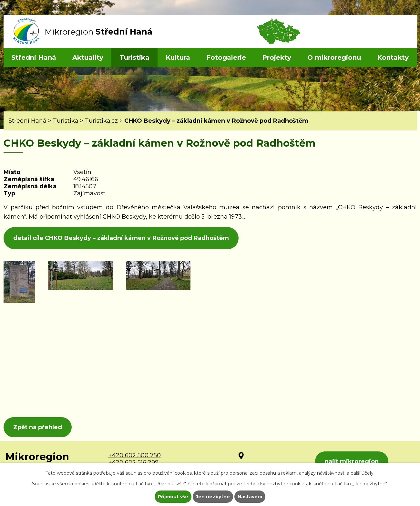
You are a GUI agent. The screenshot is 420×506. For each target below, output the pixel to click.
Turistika (134, 57)
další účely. (363, 473)
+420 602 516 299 (133, 462)
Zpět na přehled (38, 427)
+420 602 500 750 (135, 455)
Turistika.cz (101, 121)
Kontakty (393, 57)
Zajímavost (89, 193)
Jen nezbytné (213, 497)
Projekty (277, 57)
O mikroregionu (334, 57)
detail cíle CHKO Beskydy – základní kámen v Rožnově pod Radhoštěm (121, 238)
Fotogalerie (226, 57)
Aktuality (88, 57)
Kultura (178, 57)
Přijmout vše (173, 497)
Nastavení (250, 497)
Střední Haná (34, 57)
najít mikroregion (352, 461)
